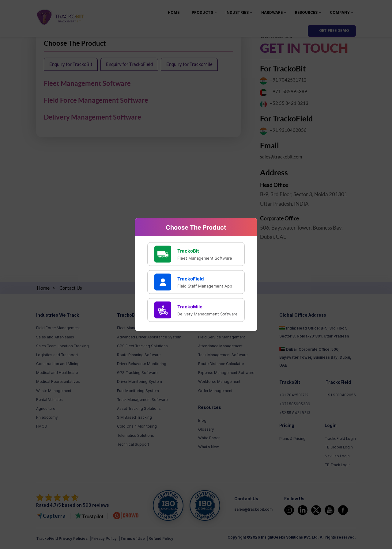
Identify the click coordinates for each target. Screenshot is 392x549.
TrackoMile (190, 306)
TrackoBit (188, 251)
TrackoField (191, 278)
